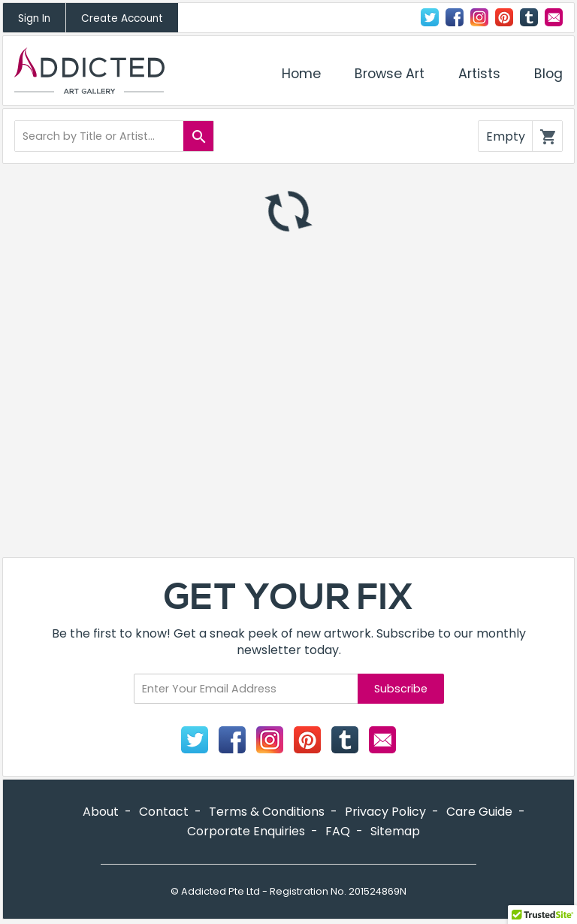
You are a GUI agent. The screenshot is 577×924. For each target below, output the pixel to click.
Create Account (122, 18)
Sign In (34, 18)
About (101, 812)
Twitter (430, 17)
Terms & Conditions (267, 812)
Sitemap (395, 831)
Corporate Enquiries (246, 831)
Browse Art (390, 74)
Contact (554, 17)
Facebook (455, 17)
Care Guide (479, 812)
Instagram (479, 17)
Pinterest (307, 740)
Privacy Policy (385, 812)
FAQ (338, 831)
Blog (548, 74)
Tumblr (529, 17)
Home (301, 74)
